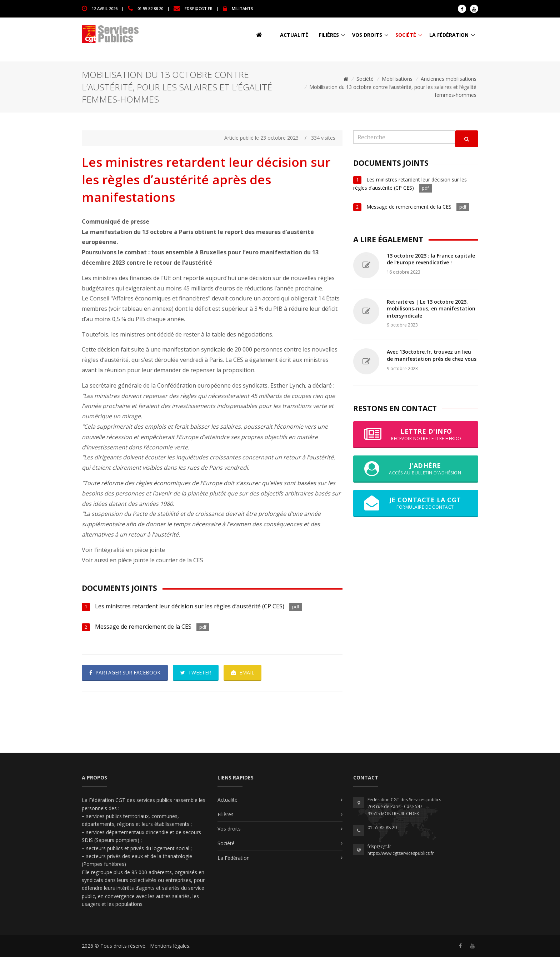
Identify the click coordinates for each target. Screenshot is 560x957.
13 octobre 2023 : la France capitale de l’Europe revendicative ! (431, 259)
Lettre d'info (416, 434)
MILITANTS (242, 8)
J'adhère (416, 469)
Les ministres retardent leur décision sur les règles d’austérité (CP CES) (190, 606)
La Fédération (449, 35)
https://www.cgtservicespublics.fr (401, 853)
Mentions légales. (170, 946)
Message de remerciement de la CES (143, 627)
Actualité (294, 35)
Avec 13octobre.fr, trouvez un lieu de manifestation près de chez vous (432, 355)
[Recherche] (404, 137)
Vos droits (367, 35)
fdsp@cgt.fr (199, 8)
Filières (329, 35)
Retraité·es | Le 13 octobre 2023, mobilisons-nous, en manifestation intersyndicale (431, 309)
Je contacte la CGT (416, 503)
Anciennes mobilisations (449, 79)
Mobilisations (397, 79)
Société (406, 35)
